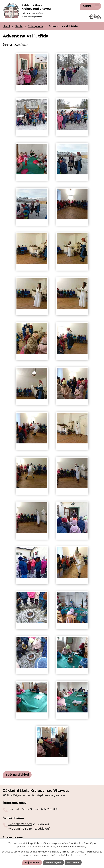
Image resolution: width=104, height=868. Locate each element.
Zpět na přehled (17, 774)
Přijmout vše (32, 862)
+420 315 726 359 (20, 808)
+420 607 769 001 (45, 808)
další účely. (81, 847)
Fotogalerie (36, 25)
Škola (19, 25)
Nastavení (73, 862)
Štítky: (7, 44)
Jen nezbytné (53, 862)
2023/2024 (21, 44)
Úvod (6, 25)
